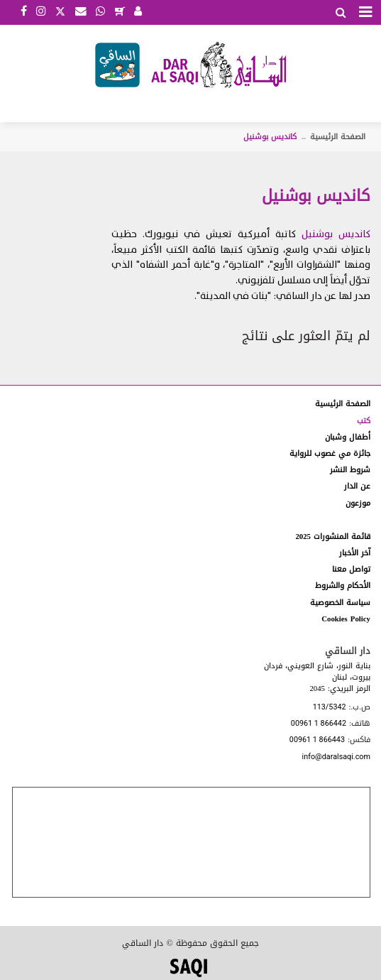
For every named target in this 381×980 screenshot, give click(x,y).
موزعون (358, 503)
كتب (364, 421)
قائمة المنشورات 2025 (333, 537)
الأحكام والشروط (343, 586)
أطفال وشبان (348, 437)
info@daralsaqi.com (336, 757)
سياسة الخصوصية (340, 603)
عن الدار (357, 486)
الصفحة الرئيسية (338, 137)
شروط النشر (350, 470)
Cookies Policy (346, 619)
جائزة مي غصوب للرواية (330, 453)
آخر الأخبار (355, 553)
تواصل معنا (351, 569)
